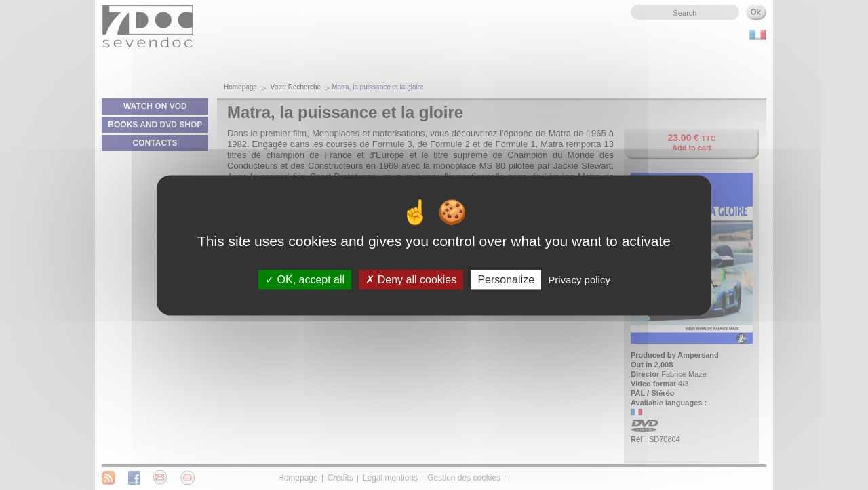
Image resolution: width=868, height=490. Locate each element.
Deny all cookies (411, 280)
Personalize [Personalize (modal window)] (506, 280)
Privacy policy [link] (579, 280)
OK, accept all (305, 280)
